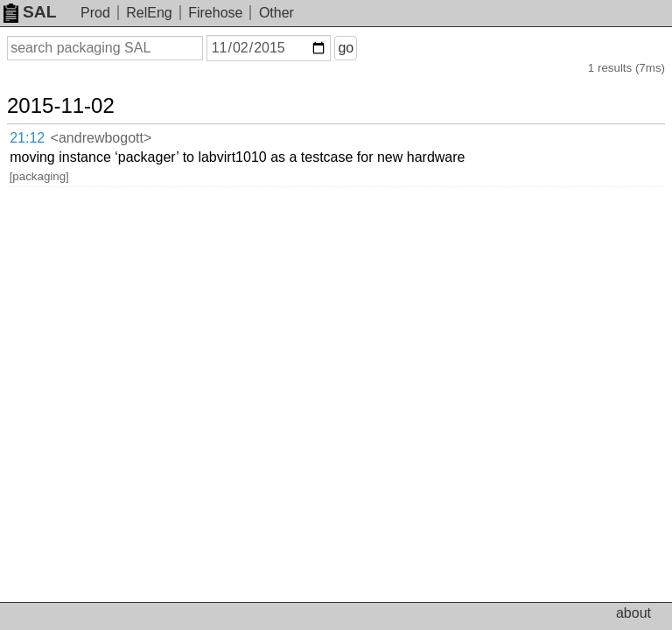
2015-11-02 (61, 106)
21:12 (27, 138)
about (633, 613)
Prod (95, 13)
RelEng (149, 13)
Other (276, 13)
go (346, 48)
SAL (30, 12)
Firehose (215, 13)
